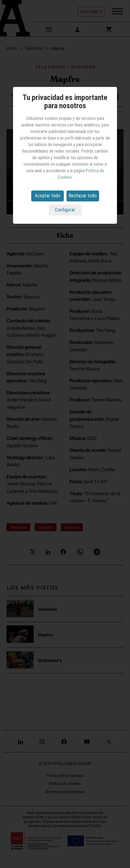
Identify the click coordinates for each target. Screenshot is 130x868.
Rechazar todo (83, 196)
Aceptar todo (47, 196)
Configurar (65, 210)
